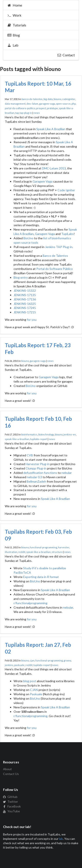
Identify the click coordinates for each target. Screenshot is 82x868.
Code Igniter (66, 190)
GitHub (10, 797)
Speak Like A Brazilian (51, 129)
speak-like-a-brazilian (17, 439)
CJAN (34, 690)
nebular (67, 473)
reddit (22, 552)
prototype (52, 108)
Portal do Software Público (55, 269)
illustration (11, 552)
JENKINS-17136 (25, 299)
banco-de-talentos (32, 99)
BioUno (28, 238)
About (7, 769)
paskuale (19, 665)
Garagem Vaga (43, 181)
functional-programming (43, 547)
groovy (67, 660)
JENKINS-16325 (25, 304)
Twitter (10, 802)
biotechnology (46, 434)
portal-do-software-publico (20, 108)
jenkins (9, 665)
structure (57, 552)
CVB (30, 455)
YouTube (11, 811)
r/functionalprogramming (31, 603)
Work (14, 15)
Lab (13, 45)
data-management (15, 104)
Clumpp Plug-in (36, 468)
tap (17, 113)
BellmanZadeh (36, 481)
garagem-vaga (47, 104)
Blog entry (21, 277)
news (37, 113)
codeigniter (69, 99)
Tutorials (17, 25)
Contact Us (11, 774)
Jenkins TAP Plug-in (59, 247)
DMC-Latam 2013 (54, 168)
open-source (63, 104)
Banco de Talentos (55, 256)
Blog (14, 35)
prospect (41, 108)
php (74, 104)
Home (15, 5)
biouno (57, 99)
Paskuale (36, 694)
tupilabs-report (39, 439)
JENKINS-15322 (25, 291)
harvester (64, 547)
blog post (30, 681)
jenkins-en (70, 434)
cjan (32, 660)
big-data (48, 99)
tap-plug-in (26, 113)
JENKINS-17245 (25, 308)
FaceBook (12, 806)
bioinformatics (29, 434)
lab (61, 839)
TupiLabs (67, 234)
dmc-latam (32, 104)
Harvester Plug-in (38, 464)
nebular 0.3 (34, 477)
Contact (66, 55)
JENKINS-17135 (25, 295)
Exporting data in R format (41, 577)
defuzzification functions (40, 473)
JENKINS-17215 (25, 312)
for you (32, 320)
